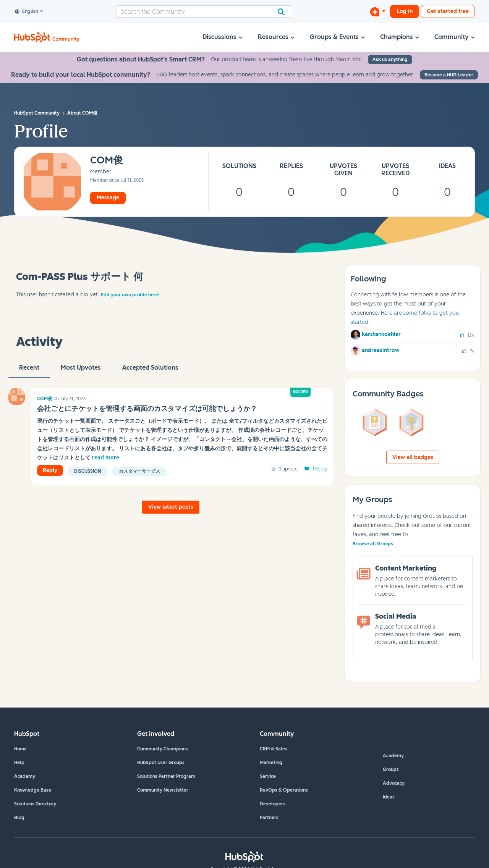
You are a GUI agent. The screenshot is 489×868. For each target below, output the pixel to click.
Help (19, 763)
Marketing (271, 763)
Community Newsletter (163, 790)
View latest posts (171, 507)
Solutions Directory (35, 804)
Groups (391, 769)
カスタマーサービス (139, 471)
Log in (405, 11)
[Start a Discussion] (378, 11)
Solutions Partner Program (166, 776)
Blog (19, 818)
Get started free (448, 11)
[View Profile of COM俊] (107, 161)
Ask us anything (390, 60)
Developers (273, 804)
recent (29, 371)
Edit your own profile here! (130, 295)
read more (106, 458)
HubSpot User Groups (161, 763)
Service (268, 776)
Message (108, 198)
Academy (25, 776)
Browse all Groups (373, 544)
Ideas (389, 797)
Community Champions (163, 749)
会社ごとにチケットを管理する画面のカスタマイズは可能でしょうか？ (147, 409)
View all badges (413, 457)
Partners (269, 818)
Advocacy (394, 783)
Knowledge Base (33, 790)
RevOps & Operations (284, 790)
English (27, 12)
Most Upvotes (81, 371)
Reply (50, 470)
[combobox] (204, 11)
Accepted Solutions (150, 371)
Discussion (88, 471)
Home (20, 749)
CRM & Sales (274, 749)
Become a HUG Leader (449, 75)
